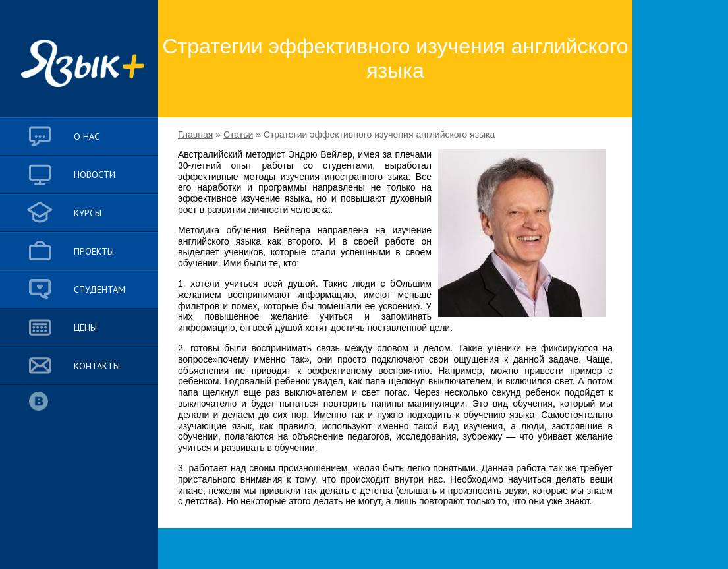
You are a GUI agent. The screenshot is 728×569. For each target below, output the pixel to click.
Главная (195, 135)
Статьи (238, 135)
